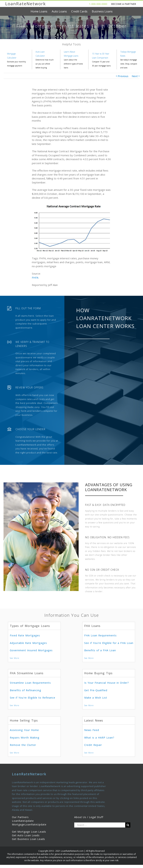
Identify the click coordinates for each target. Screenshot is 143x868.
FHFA (35, 278)
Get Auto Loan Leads (26, 835)
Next (135, 76)
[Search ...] (100, 825)
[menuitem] (41, 11)
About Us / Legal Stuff (89, 817)
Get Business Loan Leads (28, 839)
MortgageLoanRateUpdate (29, 824)
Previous (123, 76)
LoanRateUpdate (23, 821)
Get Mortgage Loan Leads (29, 832)
